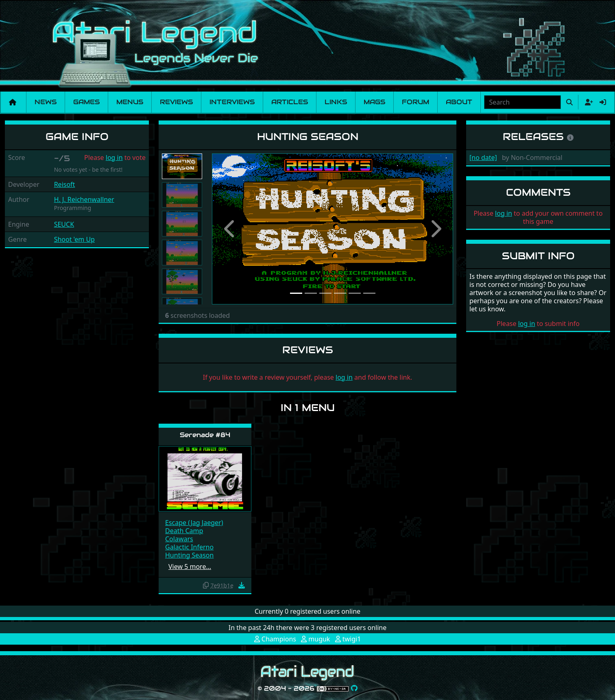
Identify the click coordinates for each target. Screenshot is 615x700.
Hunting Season (189, 555)
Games (86, 102)
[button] (230, 229)
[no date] (483, 157)
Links (336, 102)
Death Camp (184, 531)
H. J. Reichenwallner (84, 199)
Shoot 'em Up (74, 239)
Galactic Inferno (189, 547)
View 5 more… (190, 567)
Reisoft (65, 184)
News (46, 102)
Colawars (179, 539)
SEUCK (64, 224)
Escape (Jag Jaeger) (194, 523)
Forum (415, 102)
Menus (130, 102)
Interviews (232, 102)
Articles (290, 102)
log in (114, 157)
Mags (374, 102)
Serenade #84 (205, 435)
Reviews (176, 102)
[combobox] (522, 102)
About (459, 102)
